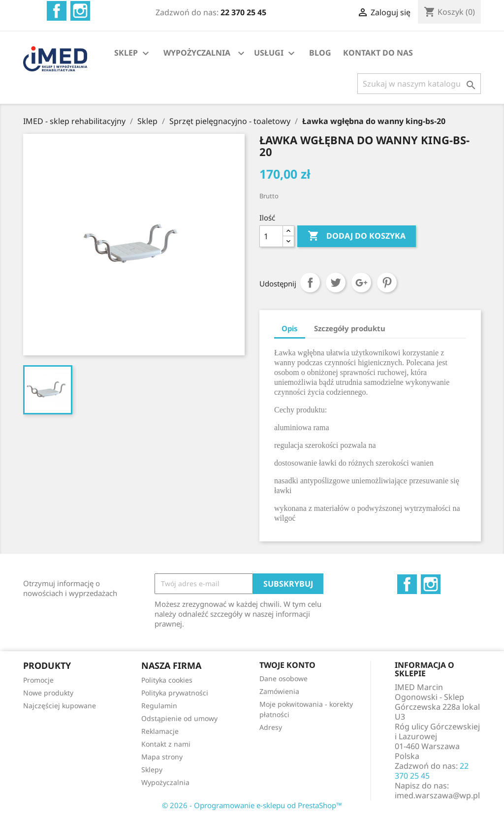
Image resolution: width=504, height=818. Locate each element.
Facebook (57, 11)
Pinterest (387, 283)
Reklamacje (160, 731)
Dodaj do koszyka (357, 236)
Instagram (80, 11)
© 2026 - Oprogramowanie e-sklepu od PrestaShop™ (252, 805)
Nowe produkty (48, 693)
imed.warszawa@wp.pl (437, 795)
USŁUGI (276, 53)
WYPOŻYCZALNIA (197, 53)
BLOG (320, 53)
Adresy (271, 727)
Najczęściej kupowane (60, 706)
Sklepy (152, 770)
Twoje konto (287, 665)
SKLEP (133, 53)
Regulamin (159, 706)
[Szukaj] (419, 84)
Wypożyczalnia (165, 782)
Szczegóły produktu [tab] (350, 328)
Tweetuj (336, 283)
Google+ (361, 283)
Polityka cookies (167, 680)
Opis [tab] (290, 328)
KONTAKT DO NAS (378, 53)
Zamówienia (279, 691)
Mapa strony (162, 757)
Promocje (38, 680)
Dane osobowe (283, 678)
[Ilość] (271, 236)
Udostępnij (310, 283)
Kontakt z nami (166, 744)
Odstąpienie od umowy (179, 718)
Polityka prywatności (175, 693)
